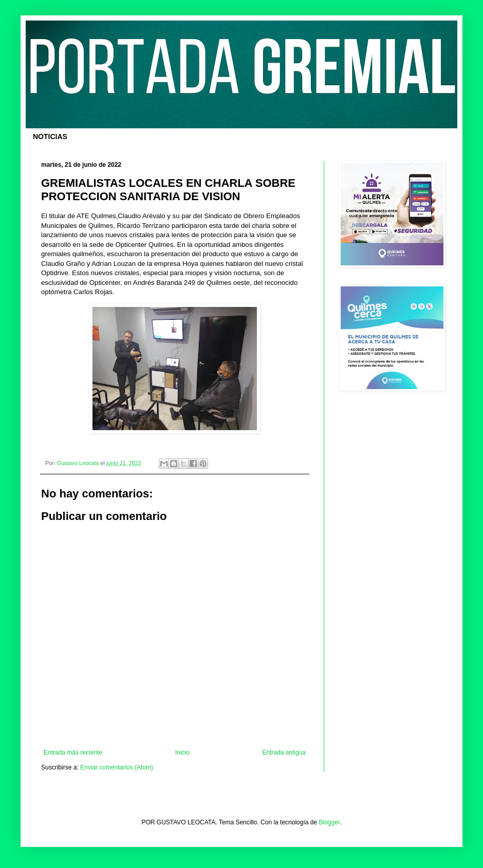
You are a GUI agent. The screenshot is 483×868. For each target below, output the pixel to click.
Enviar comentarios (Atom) (117, 767)
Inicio (182, 753)
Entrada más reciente (73, 753)
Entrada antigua (284, 753)
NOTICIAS (50, 137)
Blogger (330, 822)
